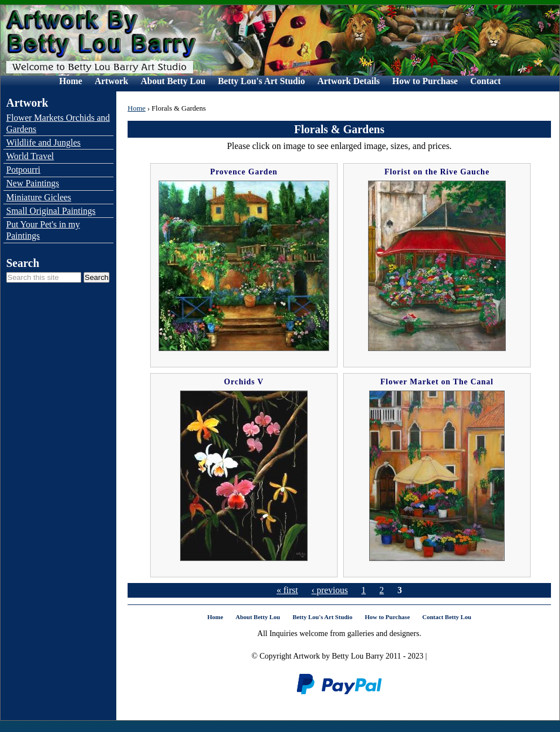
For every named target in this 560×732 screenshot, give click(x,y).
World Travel (30, 156)
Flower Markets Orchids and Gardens (58, 123)
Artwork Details (349, 81)
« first (287, 590)
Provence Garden (244, 172)
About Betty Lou (173, 81)
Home (71, 81)
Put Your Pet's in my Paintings (43, 230)
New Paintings (33, 183)
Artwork (112, 81)
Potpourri (23, 170)
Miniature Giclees (39, 197)
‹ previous (330, 590)
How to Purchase (425, 81)
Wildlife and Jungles (43, 143)
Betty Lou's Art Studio (261, 81)
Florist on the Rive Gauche (437, 172)
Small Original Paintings (51, 211)
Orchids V (244, 382)
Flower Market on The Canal (437, 382)
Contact (485, 81)
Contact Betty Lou (447, 617)
